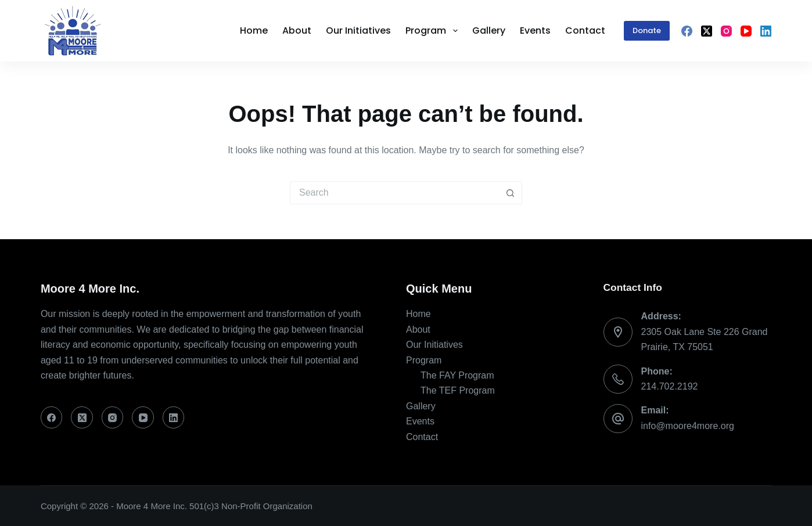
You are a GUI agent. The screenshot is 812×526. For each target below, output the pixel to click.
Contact (422, 437)
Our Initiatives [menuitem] (358, 30)
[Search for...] (394, 193)
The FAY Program (457, 375)
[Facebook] (687, 31)
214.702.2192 (670, 386)
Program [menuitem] (434, 31)
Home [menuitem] (254, 30)
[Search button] (511, 193)
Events (420, 421)
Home (418, 314)
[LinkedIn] (766, 31)
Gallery (421, 406)
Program (424, 360)
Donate (647, 30)
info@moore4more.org (688, 426)
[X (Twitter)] (707, 31)
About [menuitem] (297, 30)
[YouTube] (746, 31)
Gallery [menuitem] (489, 30)
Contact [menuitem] (585, 30)
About (418, 329)
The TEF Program (458, 390)
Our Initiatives (434, 345)
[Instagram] (726, 31)
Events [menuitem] (535, 30)
